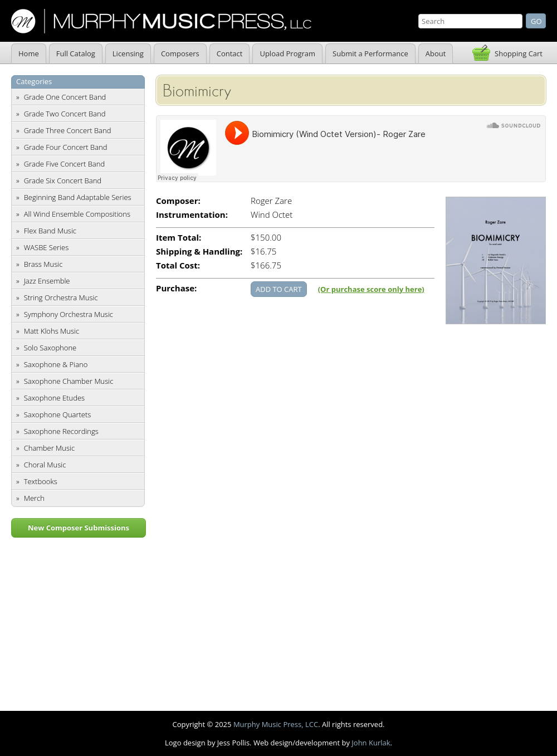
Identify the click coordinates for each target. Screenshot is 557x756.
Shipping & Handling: (199, 252)
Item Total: (179, 238)
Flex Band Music (50, 231)
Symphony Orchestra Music (69, 314)
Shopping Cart (519, 53)
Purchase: (176, 288)
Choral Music (45, 465)
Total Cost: (178, 265)
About (436, 53)
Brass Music (43, 264)
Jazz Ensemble (47, 281)
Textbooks (41, 481)
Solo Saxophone (50, 348)
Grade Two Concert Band (65, 114)
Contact (230, 53)
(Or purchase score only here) (371, 289)
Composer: (178, 201)
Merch (34, 498)
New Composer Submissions (79, 528)
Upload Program (287, 53)
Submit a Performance (370, 53)
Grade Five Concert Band (64, 164)
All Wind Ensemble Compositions (77, 214)
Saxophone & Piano (56, 364)
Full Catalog (76, 53)
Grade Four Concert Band (66, 147)
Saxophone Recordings (61, 431)
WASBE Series (47, 247)
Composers (180, 53)
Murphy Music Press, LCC (276, 724)
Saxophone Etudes (54, 398)
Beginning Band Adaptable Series (78, 197)
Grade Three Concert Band (68, 130)
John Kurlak (371, 743)
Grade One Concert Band (65, 97)
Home (29, 53)
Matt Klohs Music (52, 331)
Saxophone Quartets (58, 414)
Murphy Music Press (161, 21)
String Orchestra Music (61, 297)
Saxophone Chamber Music (69, 381)
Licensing (128, 53)
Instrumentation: (192, 215)
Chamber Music (50, 448)
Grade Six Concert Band (63, 181)
